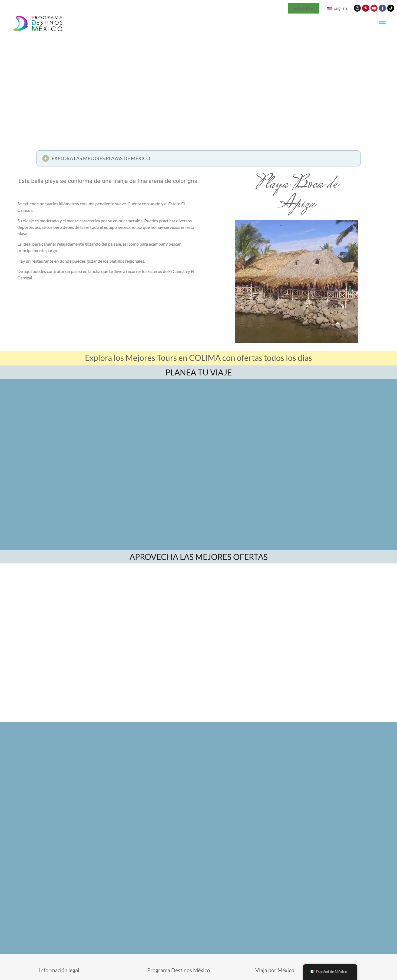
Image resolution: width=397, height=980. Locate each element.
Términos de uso (232, 977)
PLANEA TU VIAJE (199, 372)
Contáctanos (202, 977)
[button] (199, 160)
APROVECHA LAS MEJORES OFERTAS (199, 557)
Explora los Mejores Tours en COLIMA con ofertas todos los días (199, 358)
